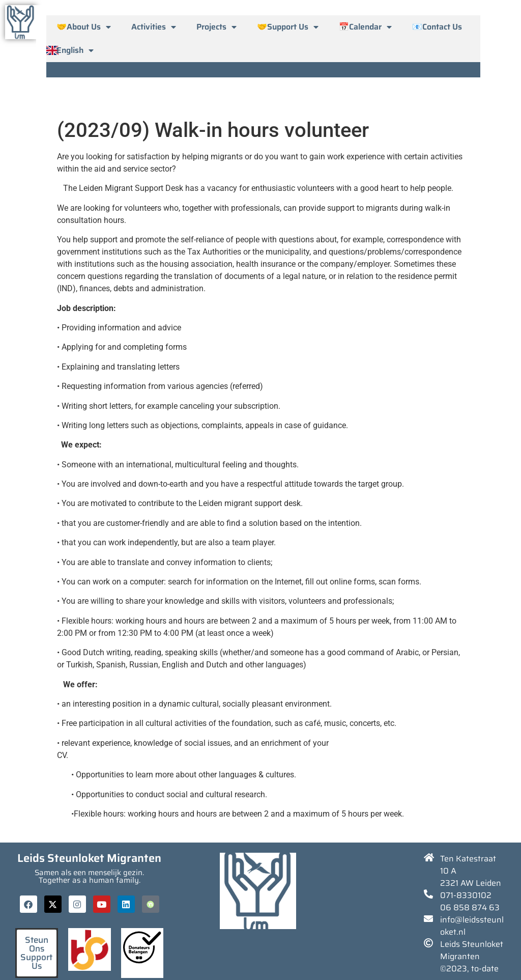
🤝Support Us (288, 27)
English (75, 50)
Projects (216, 27)
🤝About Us (84, 27)
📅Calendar (365, 27)
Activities (154, 27)
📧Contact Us (437, 27)
